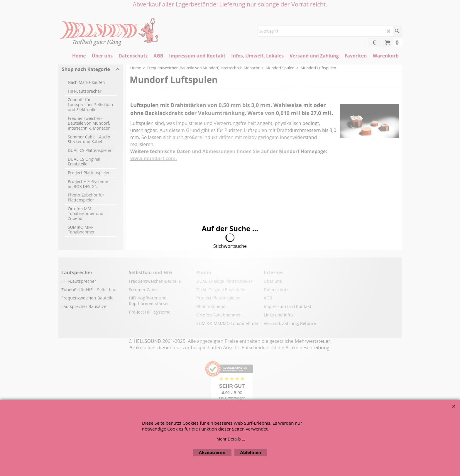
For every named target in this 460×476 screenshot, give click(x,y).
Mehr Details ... (231, 439)
